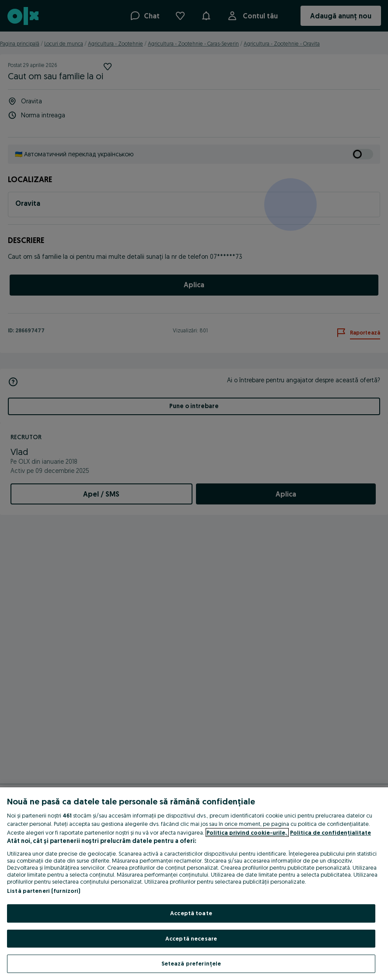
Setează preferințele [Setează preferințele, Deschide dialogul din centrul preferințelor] (191, 963)
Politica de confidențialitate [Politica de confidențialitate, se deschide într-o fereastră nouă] (330, 832)
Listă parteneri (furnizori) (44, 891)
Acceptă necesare (191, 938)
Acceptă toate (191, 913)
